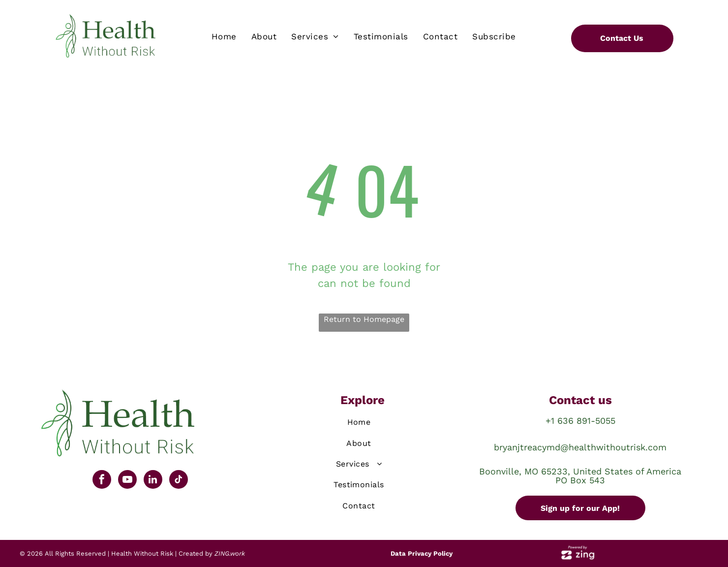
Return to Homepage (364, 319)
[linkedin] (153, 481)
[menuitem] (224, 37)
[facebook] (102, 481)
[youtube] (127, 481)
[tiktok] (179, 481)
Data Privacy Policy (422, 553)
